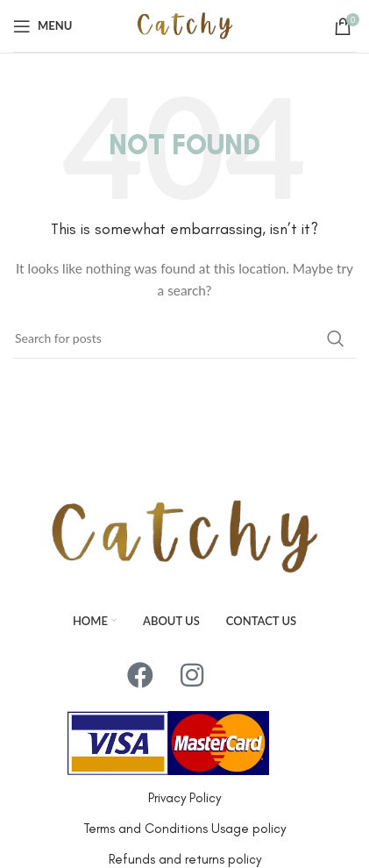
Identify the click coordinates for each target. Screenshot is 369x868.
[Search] (184, 338)
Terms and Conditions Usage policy (184, 829)
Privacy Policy (184, 798)
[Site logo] (185, 24)
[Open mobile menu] (43, 26)
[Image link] (184, 535)
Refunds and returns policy (185, 859)
